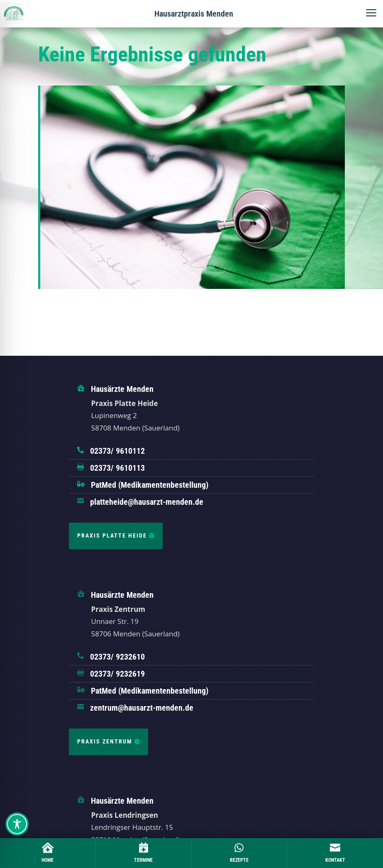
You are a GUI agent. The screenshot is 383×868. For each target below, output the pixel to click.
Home (48, 860)
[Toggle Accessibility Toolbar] (17, 824)
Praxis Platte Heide (112, 535)
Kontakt (335, 860)
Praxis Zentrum (105, 741)
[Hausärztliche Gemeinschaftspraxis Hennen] (14, 14)
